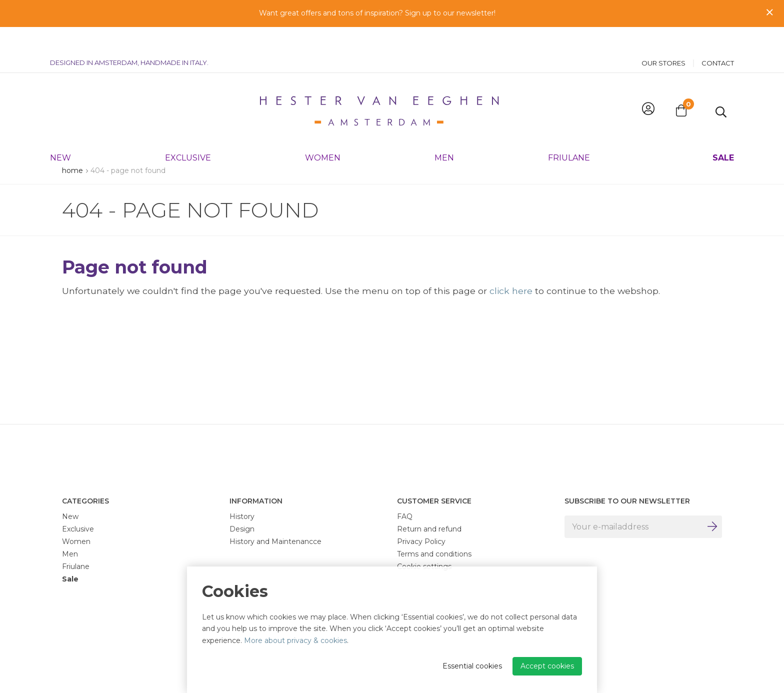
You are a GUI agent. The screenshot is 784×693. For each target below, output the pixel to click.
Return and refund (429, 529)
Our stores (663, 38)
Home (72, 170)
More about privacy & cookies (295, 640)
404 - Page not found (128, 170)
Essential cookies (472, 666)
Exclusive (188, 132)
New (60, 132)
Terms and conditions (434, 554)
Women (323, 132)
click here (511, 291)
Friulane (569, 132)
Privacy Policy (421, 541)
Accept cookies (547, 666)
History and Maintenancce (275, 541)
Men (444, 132)
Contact (718, 38)
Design (242, 529)
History (242, 516)
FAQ (405, 516)
